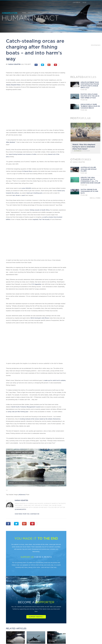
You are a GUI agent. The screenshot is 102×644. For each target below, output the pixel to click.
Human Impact (30, 18)
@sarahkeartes (20, 509)
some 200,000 (26, 188)
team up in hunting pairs (35, 193)
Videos (44, 13)
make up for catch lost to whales (55, 380)
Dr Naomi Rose (27, 171)
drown (18, 195)
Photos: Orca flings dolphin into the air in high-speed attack (90, 96)
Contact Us (79, 13)
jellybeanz (22, 495)
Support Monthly (36, 617)
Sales (84, 2)
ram (14, 195)
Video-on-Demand (34, 13)
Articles (51, 13)
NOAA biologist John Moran (40, 318)
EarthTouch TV (60, 13)
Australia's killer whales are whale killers (88, 169)
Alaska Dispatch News (13, 85)
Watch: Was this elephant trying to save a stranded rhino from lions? (84, 147)
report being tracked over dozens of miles (23, 154)
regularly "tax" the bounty (41, 219)
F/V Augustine (36, 284)
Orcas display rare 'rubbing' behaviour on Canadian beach (90, 106)
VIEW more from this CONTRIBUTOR (27, 514)
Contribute (76, 2)
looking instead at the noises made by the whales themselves (40, 419)
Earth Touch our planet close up (12, 5)
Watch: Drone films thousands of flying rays (89, 191)
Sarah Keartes (14, 64)
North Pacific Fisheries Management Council (26, 407)
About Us (70, 13)
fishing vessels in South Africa (40, 210)
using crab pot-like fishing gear (18, 412)
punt (23, 195)
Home (24, 13)
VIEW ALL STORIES (95, 198)
